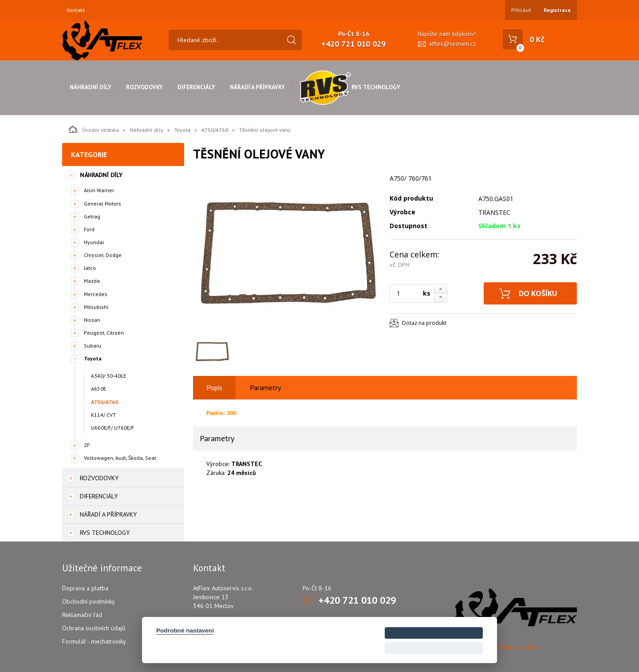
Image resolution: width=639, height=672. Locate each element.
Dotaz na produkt (424, 323)
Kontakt (76, 10)
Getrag (92, 216)
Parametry (265, 387)
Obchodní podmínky (89, 601)
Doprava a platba (85, 588)
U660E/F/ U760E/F (112, 428)
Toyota (182, 130)
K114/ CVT (103, 415)
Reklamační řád (82, 615)
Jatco (90, 268)
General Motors (103, 204)
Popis (214, 387)
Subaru (93, 346)
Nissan (92, 320)
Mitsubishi (96, 307)
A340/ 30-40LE (108, 376)
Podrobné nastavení (185, 630)
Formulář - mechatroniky (94, 641)
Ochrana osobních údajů (94, 628)
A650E (99, 389)
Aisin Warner (99, 190)
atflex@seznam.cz (452, 44)
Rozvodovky (144, 87)
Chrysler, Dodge (103, 255)
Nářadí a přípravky (257, 87)
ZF (87, 445)
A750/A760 (215, 130)
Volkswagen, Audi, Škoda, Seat (120, 458)
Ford (89, 229)
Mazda (92, 281)
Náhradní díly (91, 87)
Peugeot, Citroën (104, 333)
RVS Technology (350, 87)
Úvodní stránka (94, 129)
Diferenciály (196, 87)
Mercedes (96, 294)
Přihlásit (521, 10)
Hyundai (94, 242)
